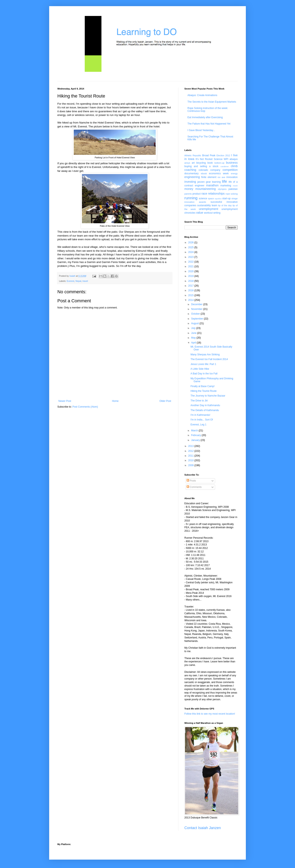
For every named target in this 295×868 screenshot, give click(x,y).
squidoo (218, 199)
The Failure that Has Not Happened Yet (209, 124)
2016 (191, 290)
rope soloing (232, 194)
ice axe (221, 177)
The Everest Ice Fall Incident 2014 (209, 359)
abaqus (234, 159)
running (191, 198)
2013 (191, 446)
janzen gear (204, 182)
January (196, 440)
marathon (212, 185)
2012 (191, 451)
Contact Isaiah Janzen (203, 828)
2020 (191, 271)
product (196, 194)
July (194, 328)
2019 (191, 276)
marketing (226, 186)
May (194, 338)
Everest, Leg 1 (198, 425)
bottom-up (220, 163)
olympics (222, 189)
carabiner (225, 166)
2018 (191, 281)
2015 (191, 295)
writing (217, 213)
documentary (191, 173)
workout (208, 213)
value (200, 213)
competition (230, 170)
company (215, 170)
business (232, 163)
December (197, 304)
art (193, 163)
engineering (192, 177)
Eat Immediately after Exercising (205, 117)
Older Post (165, 401)
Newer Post (65, 401)
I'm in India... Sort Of (202, 420)
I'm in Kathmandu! (200, 415)
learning (216, 182)
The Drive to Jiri (199, 401)
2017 (191, 286)
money (189, 189)
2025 (191, 247)
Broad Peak (209, 155)
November (197, 309)
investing (190, 182)
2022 (191, 262)
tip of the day (225, 205)
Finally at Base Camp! (203, 386)
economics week (219, 173)
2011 (191, 456)
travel (85, 281)
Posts (191, 481)
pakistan (233, 189)
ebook (204, 173)
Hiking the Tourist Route (204, 391)
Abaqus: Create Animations (202, 95)
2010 (191, 460)
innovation (232, 177)
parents (188, 194)
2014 (191, 300)
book (210, 163)
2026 (191, 242)
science (203, 198)
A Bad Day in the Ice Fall (204, 374)
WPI (226, 159)
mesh (235, 186)
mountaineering (206, 189)
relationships (216, 194)
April (194, 343)
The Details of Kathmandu (205, 410)
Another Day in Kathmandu (205, 405)
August (195, 323)
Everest (71, 281)
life (224, 181)
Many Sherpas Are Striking (205, 355)
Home (115, 401)
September (197, 319)
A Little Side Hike (200, 369)
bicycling (201, 163)
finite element (209, 177)
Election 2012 (223, 155)
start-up (226, 198)
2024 (191, 252)
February (196, 435)
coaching (190, 170)
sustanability (204, 205)
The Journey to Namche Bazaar (208, 396)
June (194, 333)
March (195, 431)
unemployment (209, 209)
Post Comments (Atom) (85, 407)
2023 (191, 257)
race (204, 194)
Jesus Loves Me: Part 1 (203, 364)
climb (234, 166)
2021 (191, 266)
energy (234, 173)
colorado (203, 170)
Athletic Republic (193, 155)
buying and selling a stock (201, 166)
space (211, 198)
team (214, 205)
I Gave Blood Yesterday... (201, 130)
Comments (194, 487)
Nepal (78, 281)
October (196, 314)
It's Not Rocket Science (209, 159)
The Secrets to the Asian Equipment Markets (212, 102)
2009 (191, 465)
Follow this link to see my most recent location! (210, 714)
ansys (187, 163)
